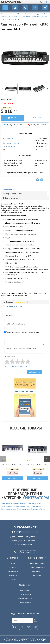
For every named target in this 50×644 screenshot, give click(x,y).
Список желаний (25, 602)
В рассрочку (38, 118)
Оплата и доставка (37, 567)
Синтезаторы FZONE (8, 506)
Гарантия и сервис (37, 563)
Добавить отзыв (35, 372)
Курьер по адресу (11, 143)
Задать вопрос (37, 571)
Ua (41, 2)
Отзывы (13, 579)
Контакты (13, 575)
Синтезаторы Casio (23, 506)
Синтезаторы (36, 498)
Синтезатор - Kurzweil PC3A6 (37, 464)
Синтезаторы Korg (23, 509)
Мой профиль (25, 590)
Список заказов (25, 594)
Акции (13, 563)
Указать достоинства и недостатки (16, 367)
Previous (4, 58)
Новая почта (9, 146)
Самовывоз (8, 139)
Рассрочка (37, 575)
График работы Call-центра (23, 537)
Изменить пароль (25, 598)
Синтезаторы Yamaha (8, 509)
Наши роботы (13, 571)
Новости (13, 567)
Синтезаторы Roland (35, 504)
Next (46, 58)
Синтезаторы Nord (37, 506)
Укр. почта (8, 150)
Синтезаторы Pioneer (38, 509)
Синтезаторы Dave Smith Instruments (14, 504)
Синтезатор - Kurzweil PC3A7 (12, 464)
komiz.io (32, 552)
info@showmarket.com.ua (25, 532)
